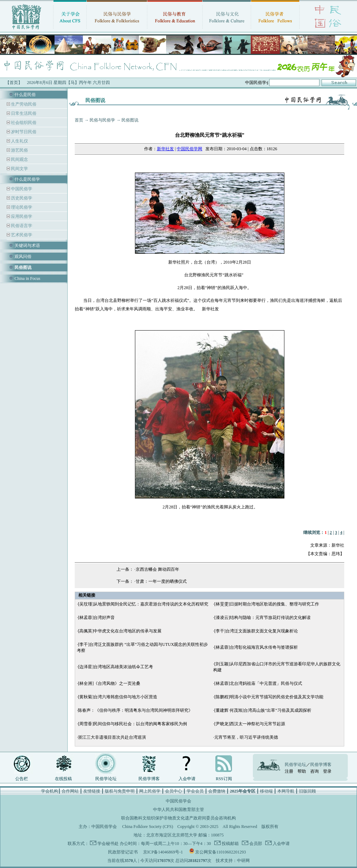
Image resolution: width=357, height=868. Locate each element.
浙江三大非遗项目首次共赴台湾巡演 (112, 737)
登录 (327, 771)
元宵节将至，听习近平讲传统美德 (246, 737)
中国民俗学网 (189, 149)
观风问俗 (23, 257)
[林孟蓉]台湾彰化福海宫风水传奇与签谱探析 (256, 647)
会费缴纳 (217, 791)
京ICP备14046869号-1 (163, 852)
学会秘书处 (108, 844)
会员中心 (174, 791)
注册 (289, 771)
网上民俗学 (150, 791)
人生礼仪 (19, 141)
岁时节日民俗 (23, 132)
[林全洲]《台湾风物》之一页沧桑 (109, 683)
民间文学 (19, 169)
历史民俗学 (21, 198)
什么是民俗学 (27, 179)
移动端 (266, 791)
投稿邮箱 (230, 844)
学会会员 (195, 791)
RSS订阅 (224, 779)
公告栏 (22, 779)
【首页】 (14, 83)
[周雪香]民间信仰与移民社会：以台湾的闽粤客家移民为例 (132, 724)
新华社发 (165, 149)
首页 (79, 120)
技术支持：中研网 (233, 861)
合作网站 (70, 791)
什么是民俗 (25, 95)
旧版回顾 (307, 791)
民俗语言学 (21, 226)
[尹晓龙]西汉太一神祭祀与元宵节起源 (250, 724)
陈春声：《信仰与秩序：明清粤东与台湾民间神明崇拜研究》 (135, 710)
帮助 (302, 771)
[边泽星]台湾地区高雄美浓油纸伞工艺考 (115, 667)
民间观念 (19, 159)
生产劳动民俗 (23, 104)
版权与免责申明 (120, 791)
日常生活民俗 (23, 113)
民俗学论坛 (106, 779)
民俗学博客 (149, 779)
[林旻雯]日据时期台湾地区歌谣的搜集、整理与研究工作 (267, 604)
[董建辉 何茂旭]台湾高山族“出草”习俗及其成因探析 (263, 710)
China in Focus (27, 278)
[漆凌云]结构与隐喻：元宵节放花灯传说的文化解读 (262, 618)
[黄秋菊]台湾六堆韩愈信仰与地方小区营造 (118, 697)
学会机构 (50, 791)
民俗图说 (130, 120)
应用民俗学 (21, 216)
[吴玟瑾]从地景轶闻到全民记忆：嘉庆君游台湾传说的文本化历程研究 (143, 604)
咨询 (314, 771)
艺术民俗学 (21, 235)
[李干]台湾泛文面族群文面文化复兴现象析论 (256, 631)
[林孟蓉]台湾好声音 (96, 618)
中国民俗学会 (104, 827)
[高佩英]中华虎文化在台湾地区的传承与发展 (120, 631)
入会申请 (187, 779)
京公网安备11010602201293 (221, 852)
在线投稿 (63, 779)
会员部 (255, 844)
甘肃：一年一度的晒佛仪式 (161, 581)
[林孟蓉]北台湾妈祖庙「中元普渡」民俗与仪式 (258, 683)
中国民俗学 (21, 189)
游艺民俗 (19, 150)
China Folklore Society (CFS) (148, 827)
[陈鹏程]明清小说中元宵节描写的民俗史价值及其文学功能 (269, 697)
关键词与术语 (27, 246)
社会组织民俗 (23, 123)
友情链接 (92, 791)
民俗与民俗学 (102, 120)
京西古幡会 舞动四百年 (157, 569)
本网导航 (286, 791)
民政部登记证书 (123, 852)
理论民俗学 (21, 207)
